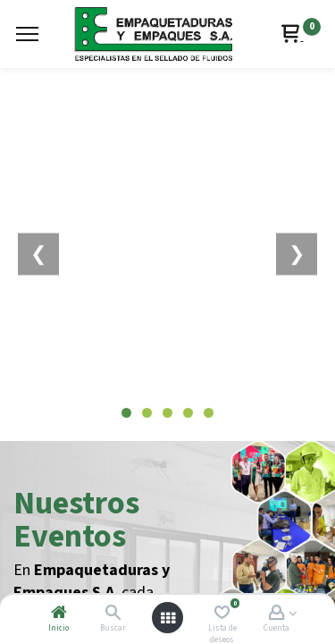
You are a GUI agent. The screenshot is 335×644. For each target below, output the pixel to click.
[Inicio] (59, 614)
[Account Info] (276, 614)
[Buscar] (113, 614)
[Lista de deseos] (222, 614)
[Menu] (27, 34)
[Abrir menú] (168, 618)
